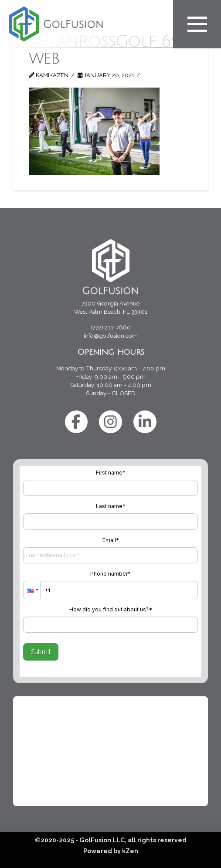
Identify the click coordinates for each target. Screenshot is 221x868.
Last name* (111, 506)
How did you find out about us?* (111, 609)
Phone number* (110, 574)
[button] (32, 590)
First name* (111, 473)
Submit (41, 652)
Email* (111, 540)
